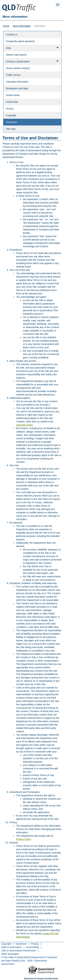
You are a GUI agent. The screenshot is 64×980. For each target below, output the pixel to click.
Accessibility (33, 947)
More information (22, 26)
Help (32, 48)
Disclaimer (11, 122)
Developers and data (17, 88)
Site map (11, 129)
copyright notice (24, 425)
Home (6, 26)
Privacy (10, 109)
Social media (13, 95)
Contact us (12, 35)
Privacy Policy (23, 839)
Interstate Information (17, 82)
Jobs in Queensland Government (19, 951)
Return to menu (14, 969)
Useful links (12, 102)
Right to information (11, 947)
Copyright (11, 115)
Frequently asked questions (20, 41)
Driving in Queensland (32, 61)
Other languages (10, 954)
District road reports (16, 55)
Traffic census (13, 75)
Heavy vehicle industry (18, 68)
